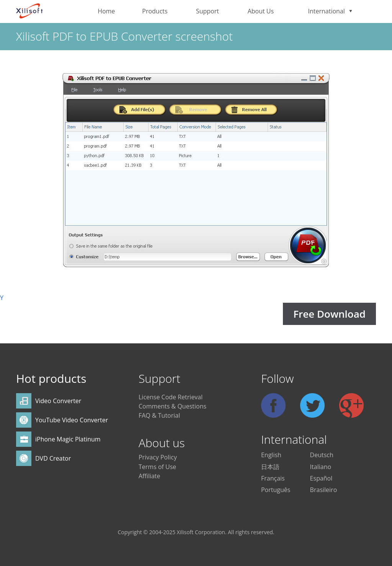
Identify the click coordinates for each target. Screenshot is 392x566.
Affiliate (149, 476)
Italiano (321, 467)
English (271, 455)
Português (276, 490)
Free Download (329, 314)
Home (106, 11)
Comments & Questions (172, 406)
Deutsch (322, 455)
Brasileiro (324, 490)
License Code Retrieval (171, 397)
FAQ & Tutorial (159, 415)
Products (155, 11)
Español (321, 478)
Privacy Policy (158, 457)
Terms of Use (157, 467)
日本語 (270, 467)
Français (273, 478)
